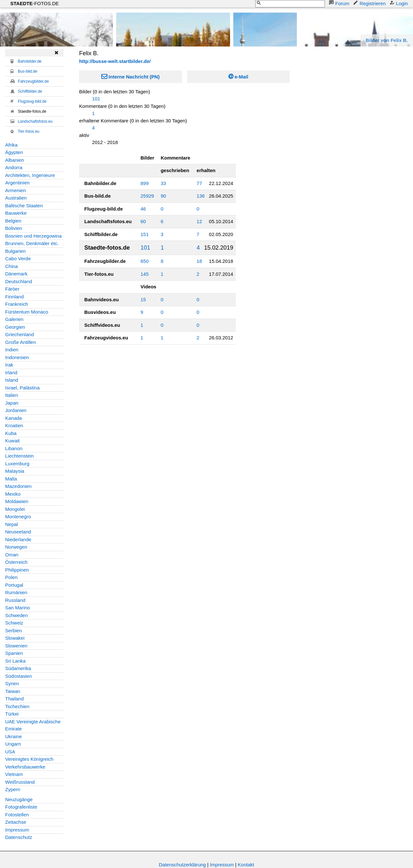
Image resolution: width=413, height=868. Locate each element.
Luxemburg (17, 464)
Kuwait (12, 441)
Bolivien (14, 228)
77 (199, 183)
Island (12, 380)
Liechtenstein (19, 456)
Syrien (12, 683)
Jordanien (16, 410)
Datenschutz (19, 837)
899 (145, 183)
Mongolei (15, 509)
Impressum (17, 830)
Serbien (14, 630)
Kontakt (246, 865)
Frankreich (17, 304)
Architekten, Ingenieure (30, 175)
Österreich (16, 562)
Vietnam (14, 774)
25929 (147, 196)
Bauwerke (16, 213)
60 (143, 221)
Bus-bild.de (27, 71)
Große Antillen (20, 342)
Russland (15, 600)
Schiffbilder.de (30, 91)
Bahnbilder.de (30, 61)
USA (10, 752)
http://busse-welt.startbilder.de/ (115, 61)
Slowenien (16, 646)
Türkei (12, 714)
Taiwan (13, 691)
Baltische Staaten (24, 206)
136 (201, 196)
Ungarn (13, 744)
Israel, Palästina (22, 388)
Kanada (14, 418)
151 (145, 234)
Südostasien (19, 676)
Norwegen (16, 547)
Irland (11, 372)
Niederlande (18, 539)
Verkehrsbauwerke (25, 767)
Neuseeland (18, 532)
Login (399, 3)
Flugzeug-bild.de (32, 101)
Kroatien (14, 425)
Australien (16, 198)
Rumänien (16, 592)
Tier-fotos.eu (29, 131)
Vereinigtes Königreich (29, 759)
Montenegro (18, 517)
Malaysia (15, 471)
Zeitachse (16, 822)
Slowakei (15, 638)
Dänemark (16, 274)
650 (145, 261)
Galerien (14, 319)
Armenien (15, 190)
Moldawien (17, 501)
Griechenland (20, 334)
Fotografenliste (21, 807)
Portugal (14, 585)
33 (163, 183)
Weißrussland (20, 782)
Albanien (15, 160)
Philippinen (17, 570)
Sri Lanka (15, 661)
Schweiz (14, 623)
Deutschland (19, 281)
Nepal (11, 524)
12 (199, 221)
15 (143, 300)
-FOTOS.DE (35, 3)
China (11, 266)
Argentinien (17, 183)
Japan (12, 403)
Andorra (14, 167)
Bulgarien (15, 251)
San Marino (18, 608)
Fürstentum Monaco (27, 312)
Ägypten (14, 152)
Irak (9, 365)
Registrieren (370, 3)
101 (96, 99)
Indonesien (17, 357)
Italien (12, 395)
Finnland (15, 297)
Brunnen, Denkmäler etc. (32, 243)
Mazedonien (18, 486)
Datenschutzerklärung (182, 865)
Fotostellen (17, 815)
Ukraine (14, 736)
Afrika (11, 145)
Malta (11, 479)
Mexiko (13, 494)
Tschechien (17, 706)
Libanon (14, 448)
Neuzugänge (19, 799)
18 (199, 261)
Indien (12, 350)
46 (143, 209)
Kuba (11, 433)
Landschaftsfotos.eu (35, 121)
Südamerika (18, 668)
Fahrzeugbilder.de (33, 81)
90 (163, 196)
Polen (11, 577)
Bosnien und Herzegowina (33, 236)
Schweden (16, 615)
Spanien (14, 653)
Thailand (15, 699)
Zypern (13, 789)
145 (145, 274)
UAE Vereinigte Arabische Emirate (33, 725)
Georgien (15, 327)
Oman (12, 555)
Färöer (12, 289)
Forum (340, 3)
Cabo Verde (18, 258)
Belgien (13, 221)
